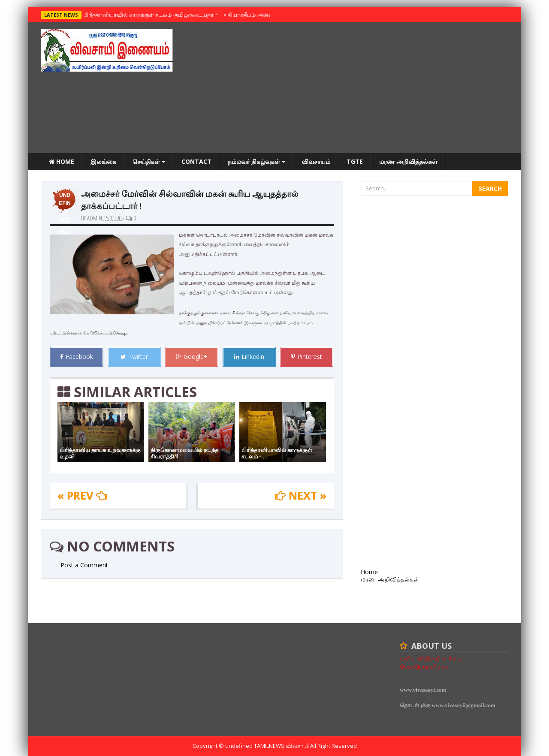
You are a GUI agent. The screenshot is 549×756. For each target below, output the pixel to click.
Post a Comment (84, 565)
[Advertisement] (352, 89)
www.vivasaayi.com (423, 690)
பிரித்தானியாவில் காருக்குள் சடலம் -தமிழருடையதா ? (148, 15)
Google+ (192, 357)
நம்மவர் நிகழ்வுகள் (256, 161)
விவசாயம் (316, 161)
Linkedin (249, 357)
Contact (196, 161)
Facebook (77, 357)
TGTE (355, 161)
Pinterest (306, 357)
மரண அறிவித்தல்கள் (408, 161)
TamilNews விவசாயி (282, 746)
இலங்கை (103, 161)
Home (62, 161)
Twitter (134, 357)
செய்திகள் (149, 161)
